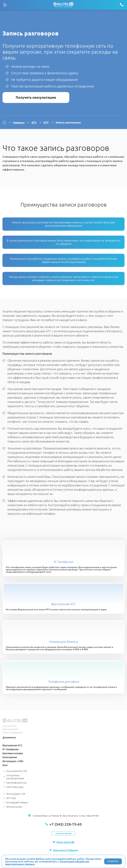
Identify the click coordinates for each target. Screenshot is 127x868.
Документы (9, 737)
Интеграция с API (16, 794)
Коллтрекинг (10, 757)
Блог (5, 765)
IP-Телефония (63, 562)
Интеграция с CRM (13, 761)
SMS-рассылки (14, 807)
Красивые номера (13, 753)
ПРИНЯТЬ (113, 861)
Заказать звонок (64, 833)
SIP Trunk (11, 798)
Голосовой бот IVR (17, 771)
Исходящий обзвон (17, 802)
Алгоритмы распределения (15, 777)
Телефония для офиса (64, 682)
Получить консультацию (36, 97)
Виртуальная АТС (63, 604)
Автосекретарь (15, 787)
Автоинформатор (16, 783)
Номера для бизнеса (64, 642)
